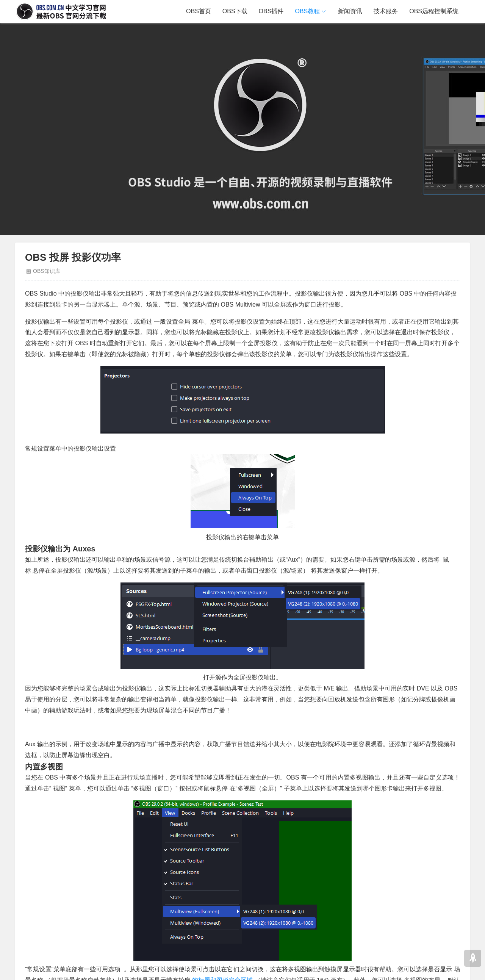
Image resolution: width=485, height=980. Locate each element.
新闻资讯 (350, 11)
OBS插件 (271, 11)
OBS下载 (235, 11)
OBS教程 (307, 11)
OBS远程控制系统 (434, 11)
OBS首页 (199, 11)
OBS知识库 (47, 271)
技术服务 (386, 11)
